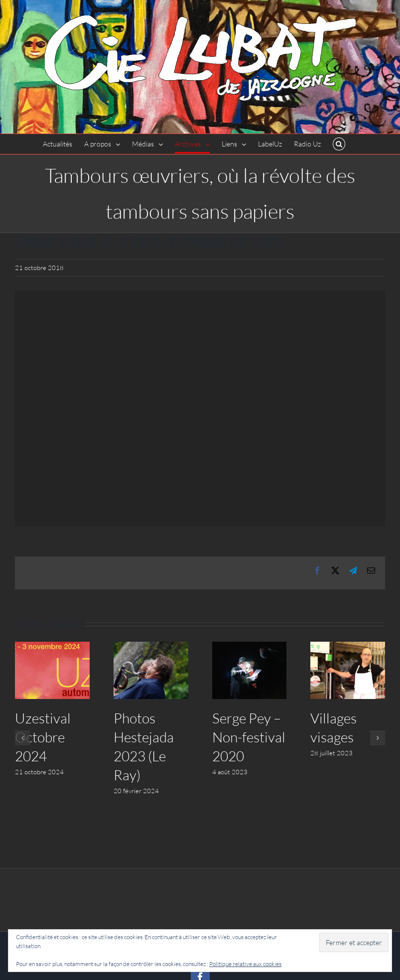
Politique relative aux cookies (245, 964)
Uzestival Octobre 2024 (43, 737)
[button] (339, 144)
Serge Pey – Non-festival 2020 (249, 737)
